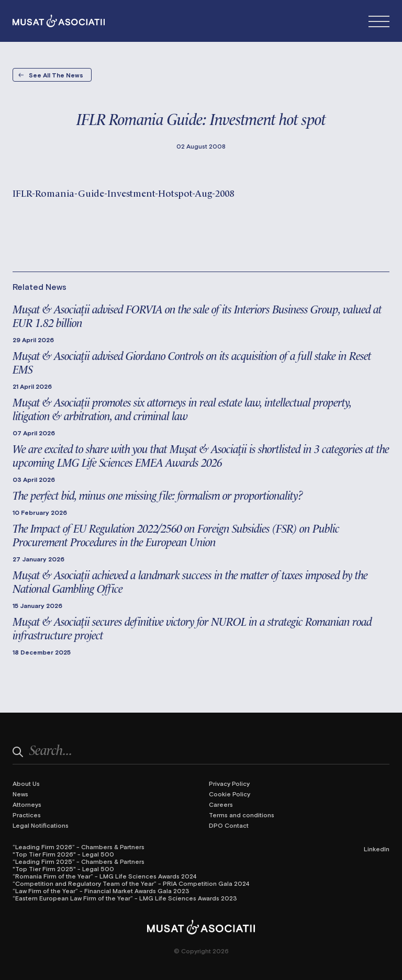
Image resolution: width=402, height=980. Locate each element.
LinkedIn (377, 849)
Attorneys (27, 804)
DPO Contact (229, 825)
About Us (26, 783)
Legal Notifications (41, 825)
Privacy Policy (229, 783)
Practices (27, 815)
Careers (221, 804)
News (20, 794)
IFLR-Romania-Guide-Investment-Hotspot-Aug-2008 (123, 192)
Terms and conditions (242, 815)
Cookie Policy (230, 794)
